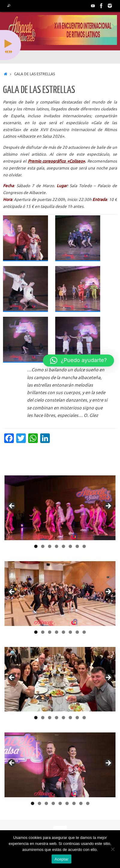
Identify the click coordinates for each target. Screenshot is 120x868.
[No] (112, 849)
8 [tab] (84, 546)
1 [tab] (36, 546)
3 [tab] (50, 546)
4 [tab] (57, 546)
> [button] (108, 506)
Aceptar (62, 859)
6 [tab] (70, 546)
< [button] (12, 506)
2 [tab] (43, 546)
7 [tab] (77, 546)
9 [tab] (88, 803)
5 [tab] (63, 546)
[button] (78, 361)
